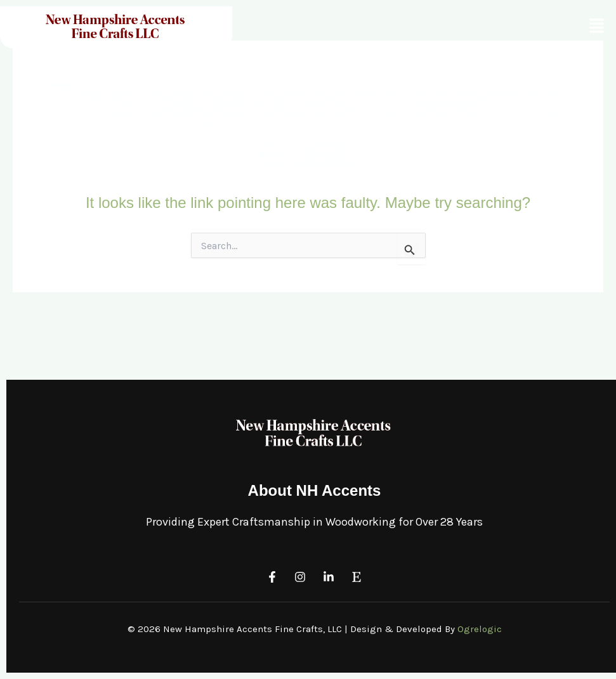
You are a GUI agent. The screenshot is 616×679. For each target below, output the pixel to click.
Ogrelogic (480, 629)
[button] (597, 26)
